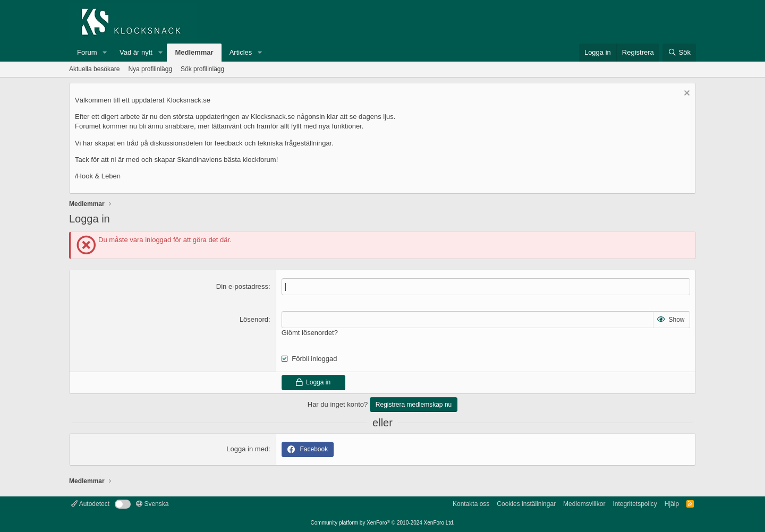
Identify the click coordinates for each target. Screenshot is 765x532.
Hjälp (672, 504)
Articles (241, 52)
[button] (105, 53)
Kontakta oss (471, 504)
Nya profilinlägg (150, 69)
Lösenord (254, 319)
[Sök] (679, 53)
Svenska (152, 504)
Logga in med (247, 449)
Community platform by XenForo (383, 523)
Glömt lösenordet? (310, 333)
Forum (87, 52)
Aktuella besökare (94, 69)
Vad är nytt (136, 52)
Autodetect (90, 504)
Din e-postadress (242, 286)
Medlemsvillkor (584, 504)
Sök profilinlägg (202, 69)
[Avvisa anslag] (686, 94)
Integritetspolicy (635, 504)
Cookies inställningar (526, 504)
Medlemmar (194, 52)
